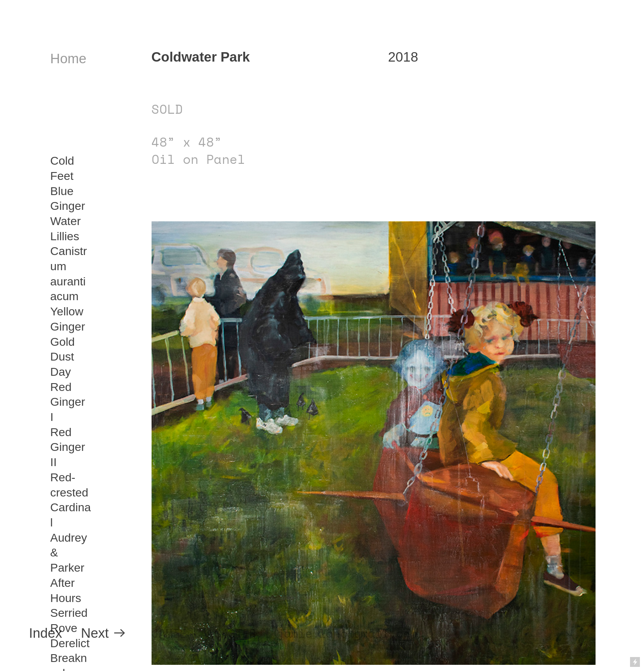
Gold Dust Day (62, 357)
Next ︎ (104, 633)
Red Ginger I (68, 402)
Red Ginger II (68, 447)
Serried (69, 613)
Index (46, 633)
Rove (64, 628)
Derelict (70, 643)
